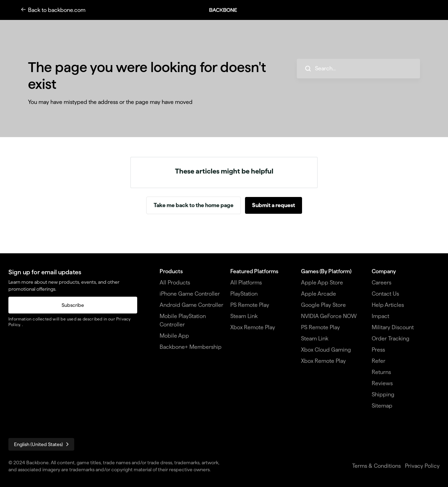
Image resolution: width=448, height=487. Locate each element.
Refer (379, 361)
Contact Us (385, 294)
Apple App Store (322, 283)
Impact (380, 316)
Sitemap (382, 406)
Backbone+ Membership (191, 347)
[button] (227, 10)
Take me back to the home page (194, 205)
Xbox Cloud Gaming (326, 350)
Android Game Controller (191, 305)
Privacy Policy (422, 466)
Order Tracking (391, 338)
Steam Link (244, 316)
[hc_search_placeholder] (358, 69)
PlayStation (244, 294)
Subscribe (73, 305)
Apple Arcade (318, 294)
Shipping (383, 394)
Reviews (382, 383)
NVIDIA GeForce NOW (329, 316)
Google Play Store (323, 305)
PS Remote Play (250, 305)
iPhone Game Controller (190, 294)
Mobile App (174, 336)
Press (378, 350)
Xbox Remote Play (253, 327)
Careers (381, 283)
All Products (175, 283)
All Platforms (246, 283)
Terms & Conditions (376, 466)
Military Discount (393, 327)
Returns (381, 372)
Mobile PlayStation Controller (183, 320)
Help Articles (388, 305)
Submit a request (274, 205)
